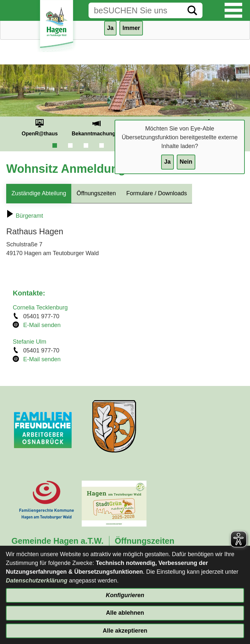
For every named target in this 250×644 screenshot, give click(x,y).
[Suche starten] (192, 10)
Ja (167, 162)
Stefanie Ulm (29, 342)
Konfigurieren (125, 595)
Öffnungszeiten (96, 193)
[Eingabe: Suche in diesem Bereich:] (135, 10)
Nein (186, 162)
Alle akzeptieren (125, 631)
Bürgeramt (25, 216)
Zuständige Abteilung (39, 193)
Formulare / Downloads (157, 193)
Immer (131, 28)
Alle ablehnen (125, 613)
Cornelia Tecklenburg (40, 308)
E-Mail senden (42, 325)
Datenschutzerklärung (37, 581)
